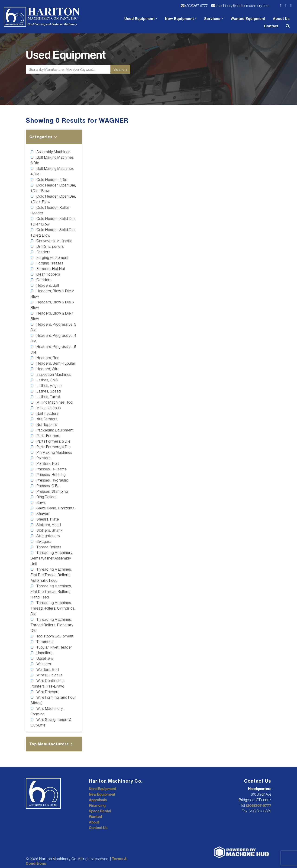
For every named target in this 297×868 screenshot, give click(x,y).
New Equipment (179, 19)
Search (120, 69)
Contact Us (98, 828)
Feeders (43, 252)
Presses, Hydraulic (52, 480)
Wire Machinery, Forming (47, 711)
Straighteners (48, 536)
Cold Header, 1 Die (52, 180)
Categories (43, 137)
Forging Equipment (52, 257)
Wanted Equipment (248, 19)
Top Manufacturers (52, 744)
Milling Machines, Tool (55, 402)
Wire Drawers (48, 692)
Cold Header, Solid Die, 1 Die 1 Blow (53, 221)
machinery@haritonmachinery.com (240, 6)
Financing (97, 805)
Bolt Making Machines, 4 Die (53, 171)
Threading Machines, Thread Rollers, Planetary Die (52, 625)
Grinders (44, 280)
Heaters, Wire (48, 369)
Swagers (44, 541)
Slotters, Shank (49, 530)
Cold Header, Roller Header (50, 210)
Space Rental (100, 811)
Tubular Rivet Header (54, 647)
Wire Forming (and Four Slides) (53, 700)
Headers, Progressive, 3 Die (53, 327)
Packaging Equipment (55, 430)
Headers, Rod (48, 358)
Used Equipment (140, 19)
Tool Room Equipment (55, 636)
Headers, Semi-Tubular (56, 363)
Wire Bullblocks (49, 675)
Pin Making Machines (54, 452)
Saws (41, 502)
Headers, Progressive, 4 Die (54, 338)
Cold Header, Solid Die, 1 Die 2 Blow (53, 232)
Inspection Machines (53, 374)
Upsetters (44, 658)
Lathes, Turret (48, 397)
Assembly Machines (53, 152)
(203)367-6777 (194, 6)
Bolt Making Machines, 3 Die (53, 160)
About (94, 822)
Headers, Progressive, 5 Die (53, 349)
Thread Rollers (48, 547)
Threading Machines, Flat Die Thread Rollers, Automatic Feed (51, 575)
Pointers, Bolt (47, 463)
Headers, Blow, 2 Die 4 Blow (52, 316)
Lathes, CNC (47, 380)
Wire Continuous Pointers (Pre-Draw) (48, 683)
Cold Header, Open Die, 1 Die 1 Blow (53, 188)
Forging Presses (50, 263)
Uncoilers (44, 653)
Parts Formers (48, 436)
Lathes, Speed (48, 391)
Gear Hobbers (48, 274)
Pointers (43, 458)
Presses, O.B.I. (48, 486)
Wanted (95, 817)
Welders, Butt (48, 669)
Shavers (43, 514)
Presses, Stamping (52, 491)
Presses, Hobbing (51, 475)
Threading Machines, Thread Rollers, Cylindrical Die (53, 608)
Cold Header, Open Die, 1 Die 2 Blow (53, 199)
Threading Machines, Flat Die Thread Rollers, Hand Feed (51, 592)
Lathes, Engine (49, 386)
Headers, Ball (47, 285)
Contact (271, 26)
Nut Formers (47, 419)
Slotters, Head (48, 525)
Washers (43, 664)
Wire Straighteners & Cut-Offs (51, 722)
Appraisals (98, 800)
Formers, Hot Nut (51, 269)
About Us (281, 19)
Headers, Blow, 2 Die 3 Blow (52, 305)
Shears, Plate (47, 519)
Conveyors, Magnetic (54, 241)
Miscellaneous (48, 408)
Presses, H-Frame (51, 469)
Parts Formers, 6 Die (53, 447)
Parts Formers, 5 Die (53, 441)
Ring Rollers (46, 497)
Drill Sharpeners (50, 246)
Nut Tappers (46, 424)
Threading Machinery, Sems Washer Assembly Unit (52, 558)
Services (212, 19)
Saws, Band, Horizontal (56, 508)
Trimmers (44, 642)
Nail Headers (47, 413)
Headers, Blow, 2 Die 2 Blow (52, 294)
